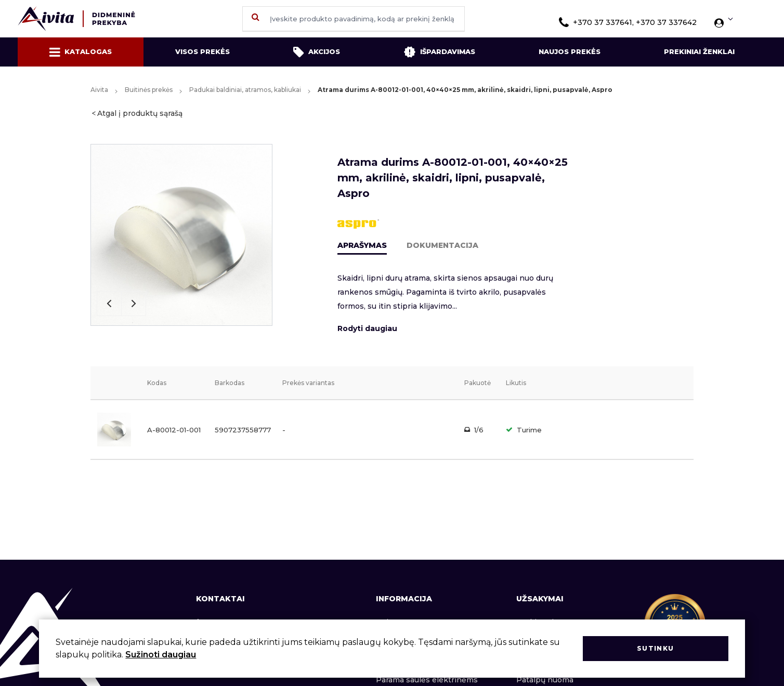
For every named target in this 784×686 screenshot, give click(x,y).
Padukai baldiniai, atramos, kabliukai (245, 90)
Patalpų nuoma (545, 680)
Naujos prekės (570, 51)
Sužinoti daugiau (161, 655)
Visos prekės (202, 51)
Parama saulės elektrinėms (427, 680)
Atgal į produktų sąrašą (140, 113)
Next (134, 304)
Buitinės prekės (149, 90)
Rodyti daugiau (367, 328)
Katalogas (81, 52)
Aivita (99, 90)
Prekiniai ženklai (699, 51)
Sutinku (655, 648)
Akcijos (317, 52)
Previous (109, 304)
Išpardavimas (439, 52)
